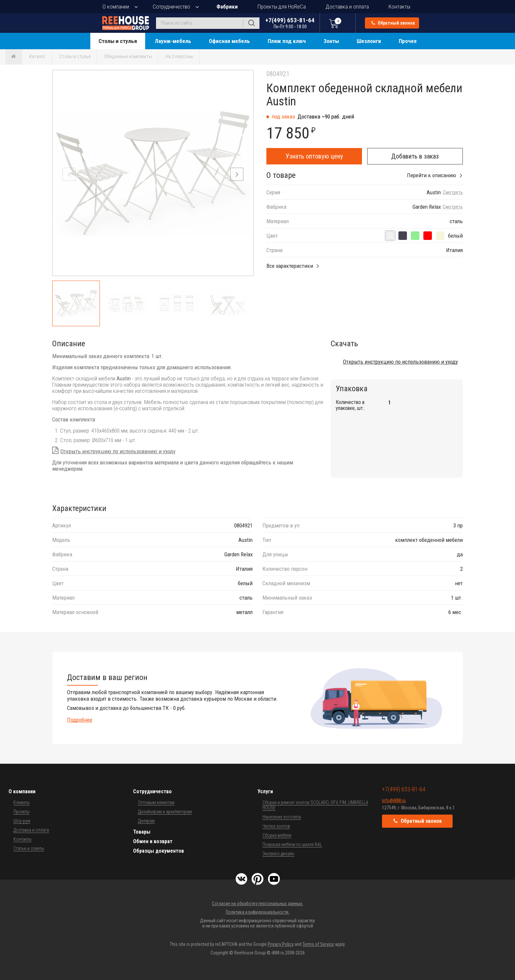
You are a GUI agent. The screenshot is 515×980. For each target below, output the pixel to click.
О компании (116, 7)
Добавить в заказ (415, 156)
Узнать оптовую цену (314, 156)
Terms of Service (318, 944)
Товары (142, 832)
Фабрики (227, 7)
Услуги (265, 791)
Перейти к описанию (432, 175)
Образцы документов (158, 851)
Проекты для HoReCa (282, 7)
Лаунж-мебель (173, 41)
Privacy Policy (281, 944)
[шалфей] (415, 236)
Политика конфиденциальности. (257, 912)
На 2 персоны (179, 56)
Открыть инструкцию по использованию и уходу (118, 451)
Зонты (331, 41)
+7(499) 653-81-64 (290, 23)
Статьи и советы (29, 848)
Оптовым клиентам (156, 802)
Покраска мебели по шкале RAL (292, 844)
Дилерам (146, 821)
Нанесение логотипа (282, 817)
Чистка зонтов (276, 826)
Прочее (408, 41)
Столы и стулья (118, 41)
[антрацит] (403, 236)
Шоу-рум (22, 821)
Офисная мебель (229, 41)
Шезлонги (369, 41)
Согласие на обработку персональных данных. (257, 904)
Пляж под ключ (287, 41)
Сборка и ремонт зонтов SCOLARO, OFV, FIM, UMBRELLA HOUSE (315, 805)
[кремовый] (440, 236)
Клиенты (22, 802)
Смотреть (453, 192)
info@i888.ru (394, 800)
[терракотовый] (428, 236)
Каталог (37, 56)
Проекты (22, 812)
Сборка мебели (277, 835)
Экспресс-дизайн (278, 854)
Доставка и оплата (347, 7)
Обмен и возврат (153, 841)
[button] (237, 174)
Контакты (399, 7)
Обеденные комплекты (128, 56)
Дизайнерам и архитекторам (165, 812)
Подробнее (80, 720)
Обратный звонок (393, 23)
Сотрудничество (171, 7)
